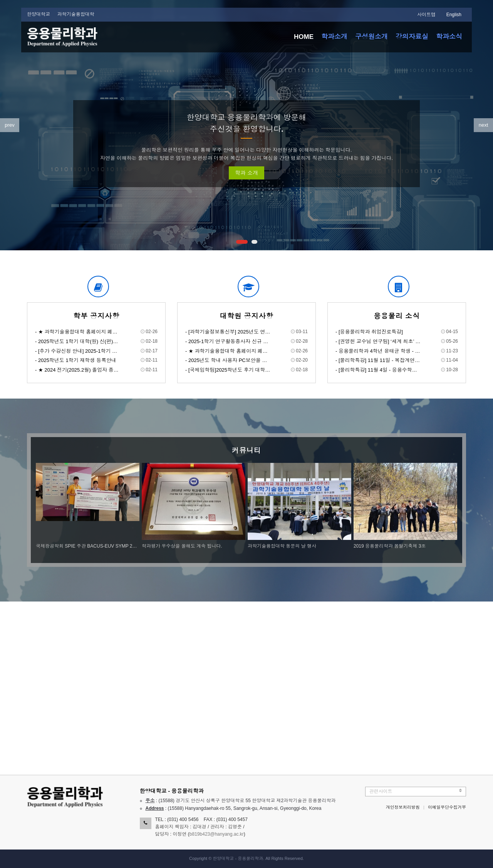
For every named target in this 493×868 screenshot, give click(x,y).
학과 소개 (246, 173)
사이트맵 (426, 15)
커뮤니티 (246, 451)
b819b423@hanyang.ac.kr (217, 834)
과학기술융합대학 (76, 14)
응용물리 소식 (397, 316)
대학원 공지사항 (246, 316)
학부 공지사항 (96, 316)
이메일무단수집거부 (447, 807)
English (454, 15)
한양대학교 (39, 14)
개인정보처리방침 (403, 807)
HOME (304, 37)
